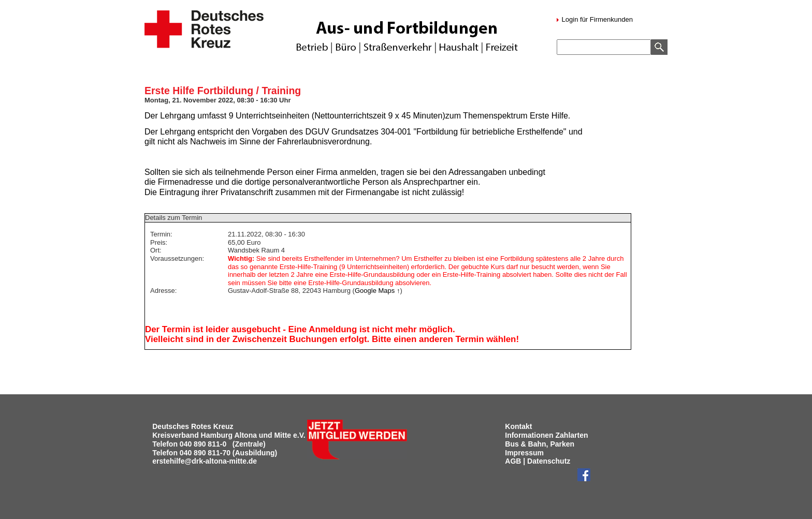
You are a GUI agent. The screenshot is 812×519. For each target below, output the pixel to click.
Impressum (524, 453)
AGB (513, 461)
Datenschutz (549, 461)
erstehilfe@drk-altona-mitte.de (205, 461)
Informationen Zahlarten (546, 435)
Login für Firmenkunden (596, 19)
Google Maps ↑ (377, 291)
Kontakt (518, 426)
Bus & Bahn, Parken (540, 444)
